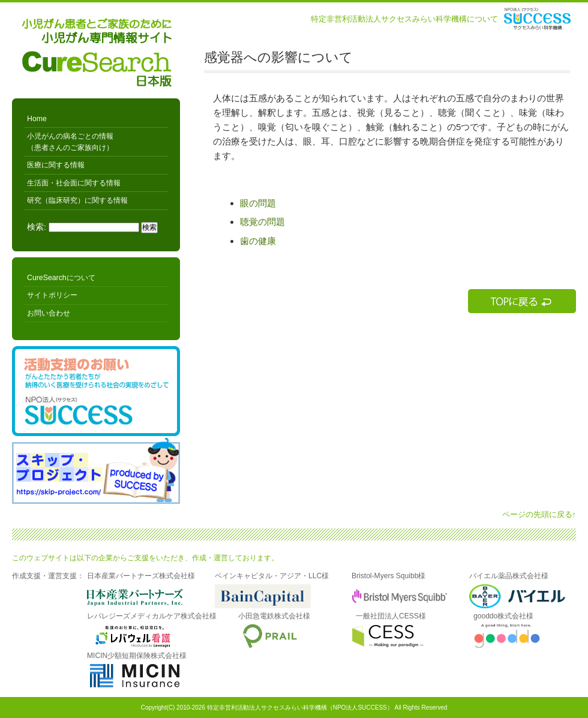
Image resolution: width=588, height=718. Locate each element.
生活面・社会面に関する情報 (74, 183)
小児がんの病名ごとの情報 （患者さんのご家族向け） (70, 142)
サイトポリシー (52, 295)
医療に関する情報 (56, 165)
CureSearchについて (61, 278)
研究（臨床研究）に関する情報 (77, 200)
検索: (37, 227)
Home (37, 119)
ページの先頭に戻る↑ (539, 514)
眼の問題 (258, 203)
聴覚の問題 (262, 222)
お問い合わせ (49, 313)
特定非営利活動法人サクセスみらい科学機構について (404, 19)
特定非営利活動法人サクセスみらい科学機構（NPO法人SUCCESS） (300, 708)
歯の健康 (258, 241)
